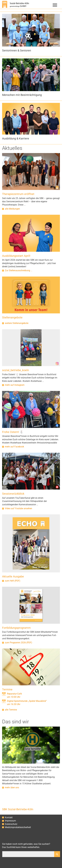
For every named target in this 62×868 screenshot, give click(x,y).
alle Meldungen (12, 209)
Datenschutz (11, 824)
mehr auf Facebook (14, 447)
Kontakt (9, 818)
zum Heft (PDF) (13, 581)
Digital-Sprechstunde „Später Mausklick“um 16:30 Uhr (27, 703)
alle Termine (11, 710)
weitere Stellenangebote (17, 323)
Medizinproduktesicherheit (18, 827)
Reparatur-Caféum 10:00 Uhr (14, 695)
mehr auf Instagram (15, 385)
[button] (31, 49)
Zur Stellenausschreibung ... (19, 271)
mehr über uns (12, 788)
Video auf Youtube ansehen (19, 508)
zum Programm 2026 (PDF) (19, 643)
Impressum (10, 821)
